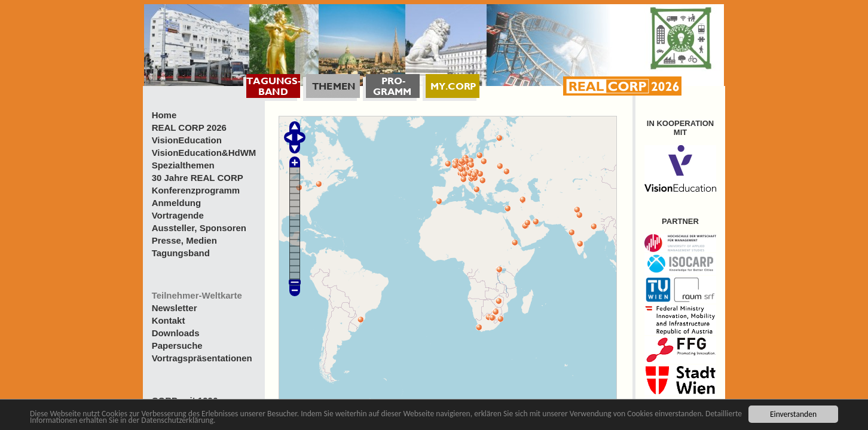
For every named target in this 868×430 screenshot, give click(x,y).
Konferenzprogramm (196, 190)
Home (164, 115)
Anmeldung (177, 203)
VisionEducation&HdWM (204, 153)
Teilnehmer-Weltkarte (197, 295)
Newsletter (175, 308)
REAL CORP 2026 (189, 128)
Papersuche (177, 345)
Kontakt (169, 320)
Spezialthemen (183, 165)
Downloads (176, 333)
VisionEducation (187, 140)
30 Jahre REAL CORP (198, 178)
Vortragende (178, 215)
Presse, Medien (184, 240)
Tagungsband (181, 253)
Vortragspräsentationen (202, 358)
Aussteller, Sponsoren (199, 228)
